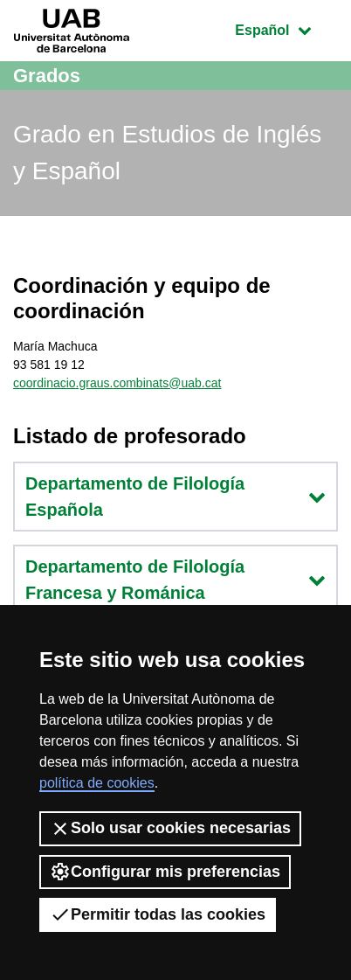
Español (286, 28)
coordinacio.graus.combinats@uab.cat (117, 383)
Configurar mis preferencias (165, 872)
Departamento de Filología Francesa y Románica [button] (175, 580)
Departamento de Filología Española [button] (175, 497)
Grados (47, 76)
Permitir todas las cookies (158, 914)
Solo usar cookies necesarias (170, 829)
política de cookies (97, 783)
